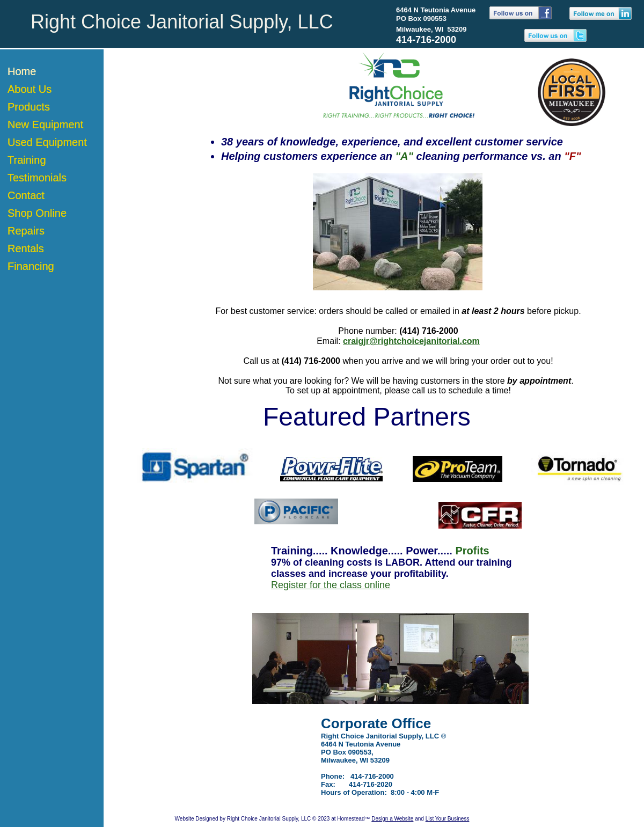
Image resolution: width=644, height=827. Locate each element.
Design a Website (392, 819)
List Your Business (448, 819)
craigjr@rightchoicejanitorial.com (411, 341)
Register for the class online (331, 585)
